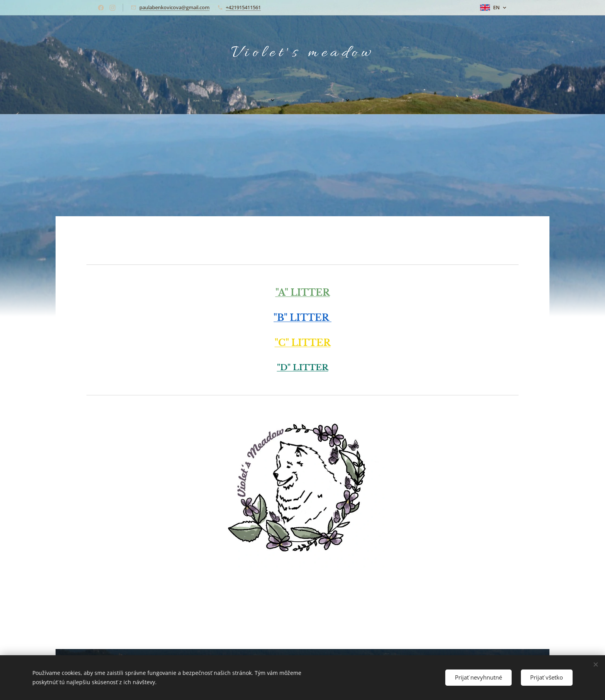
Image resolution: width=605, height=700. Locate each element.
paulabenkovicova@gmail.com (174, 7)
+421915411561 (243, 7)
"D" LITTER (303, 367)
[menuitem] (246, 101)
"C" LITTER (303, 343)
